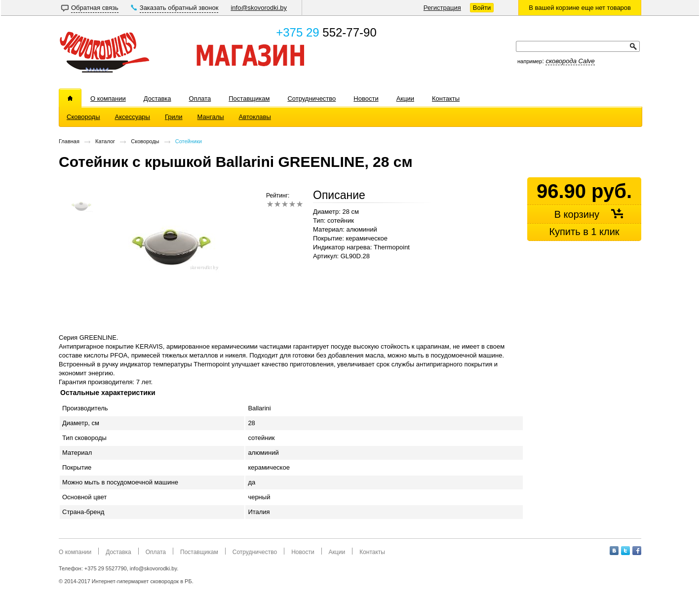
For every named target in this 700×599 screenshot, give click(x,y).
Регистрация (442, 8)
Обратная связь (95, 8)
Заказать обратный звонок (179, 8)
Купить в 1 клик (584, 232)
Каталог (105, 141)
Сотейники (189, 141)
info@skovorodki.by (259, 8)
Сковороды (145, 141)
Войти (482, 8)
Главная (69, 141)
